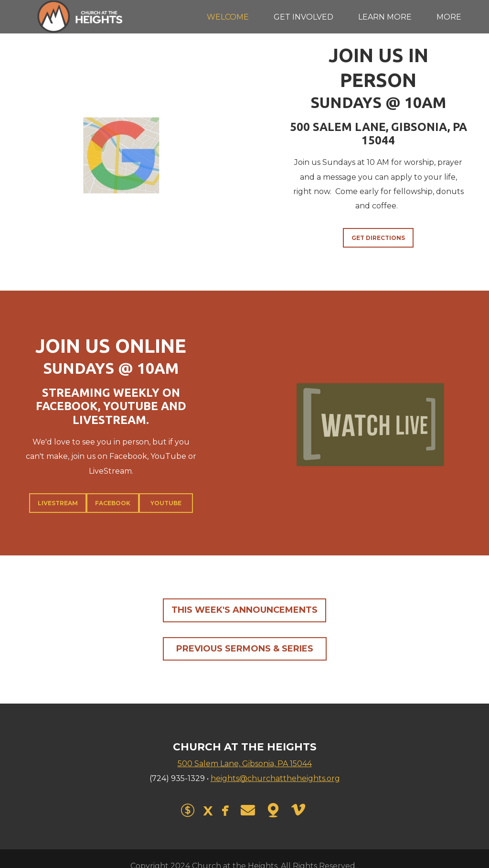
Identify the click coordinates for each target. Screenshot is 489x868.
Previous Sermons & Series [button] (245, 649)
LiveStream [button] (58, 503)
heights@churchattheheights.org (275, 778)
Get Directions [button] (378, 238)
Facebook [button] (113, 503)
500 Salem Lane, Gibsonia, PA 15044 (245, 764)
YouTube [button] (166, 503)
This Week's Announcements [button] (244, 610)
